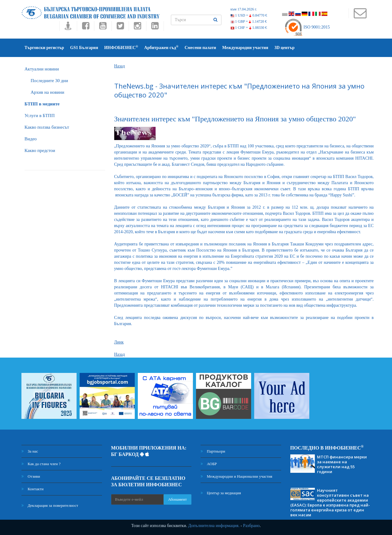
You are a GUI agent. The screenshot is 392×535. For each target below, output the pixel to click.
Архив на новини (47, 92)
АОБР (209, 464)
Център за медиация (221, 493)
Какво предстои (40, 150)
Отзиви (31, 476)
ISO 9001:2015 (307, 27)
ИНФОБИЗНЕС (121, 47)
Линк (119, 342)
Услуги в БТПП (40, 116)
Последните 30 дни (49, 81)
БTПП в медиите (42, 104)
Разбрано (251, 526)
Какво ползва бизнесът (47, 127)
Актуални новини (42, 69)
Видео (31, 139)
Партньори (213, 451)
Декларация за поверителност (50, 505)
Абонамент (177, 499)
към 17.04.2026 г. (244, 9)
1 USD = (249, 15)
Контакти (32, 489)
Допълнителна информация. (214, 526)
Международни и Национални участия (236, 476)
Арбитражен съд (161, 47)
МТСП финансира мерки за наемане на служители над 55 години (342, 464)
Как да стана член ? (41, 464)
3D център (285, 48)
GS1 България (84, 48)
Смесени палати (200, 48)
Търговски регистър (44, 48)
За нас (30, 451)
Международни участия (245, 48)
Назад (120, 66)
